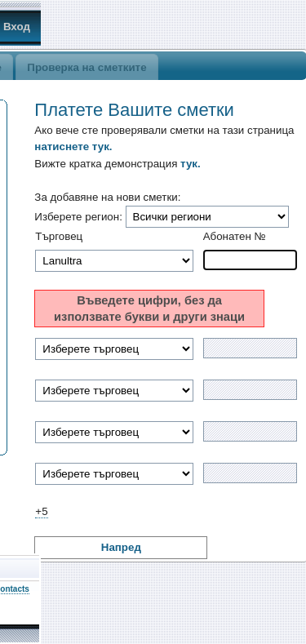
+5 (41, 511)
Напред (121, 547)
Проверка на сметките (86, 67)
